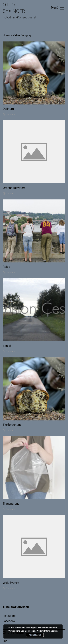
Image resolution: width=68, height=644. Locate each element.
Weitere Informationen (47, 631)
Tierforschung (12, 425)
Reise (6, 267)
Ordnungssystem (14, 188)
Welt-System (11, 583)
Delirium (8, 109)
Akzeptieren (35, 635)
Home (6, 35)
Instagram (9, 616)
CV (5, 641)
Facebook (9, 621)
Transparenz (11, 504)
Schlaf (7, 346)
